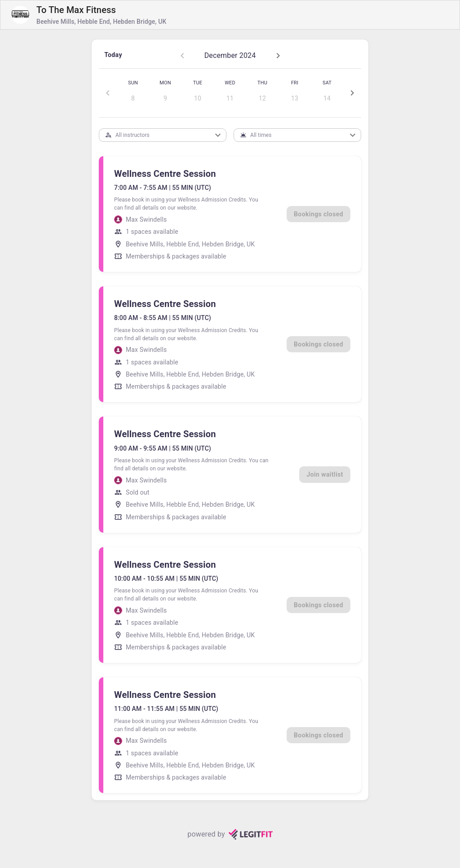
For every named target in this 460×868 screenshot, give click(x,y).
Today (113, 55)
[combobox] (155, 135)
